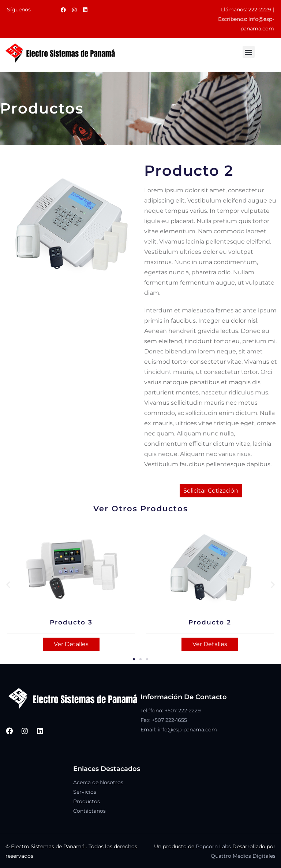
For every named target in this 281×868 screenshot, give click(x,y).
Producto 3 (71, 622)
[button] (249, 52)
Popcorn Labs (213, 846)
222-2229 (260, 10)
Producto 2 (210, 622)
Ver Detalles (71, 644)
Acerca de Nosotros (98, 782)
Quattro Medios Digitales (243, 856)
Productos (87, 801)
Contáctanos (89, 811)
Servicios (85, 792)
